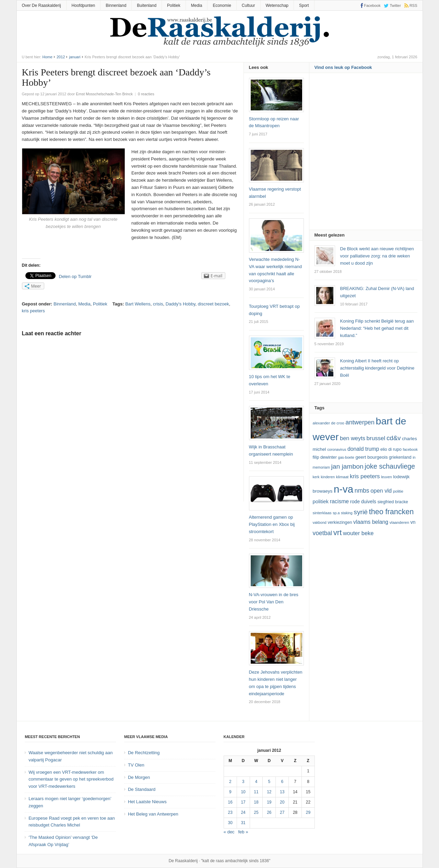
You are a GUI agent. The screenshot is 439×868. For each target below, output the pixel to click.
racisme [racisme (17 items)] (339, 501)
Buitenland (147, 5)
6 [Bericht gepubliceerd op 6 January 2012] (282, 782)
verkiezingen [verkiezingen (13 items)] (340, 522)
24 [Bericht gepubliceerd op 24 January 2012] (243, 812)
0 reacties (146, 94)
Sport (304, 5)
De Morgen (139, 777)
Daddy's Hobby (181, 304)
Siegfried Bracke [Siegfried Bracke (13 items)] (393, 502)
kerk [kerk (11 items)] (316, 477)
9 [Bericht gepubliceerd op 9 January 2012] (230, 792)
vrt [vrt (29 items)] (338, 533)
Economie (222, 5)
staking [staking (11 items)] (347, 513)
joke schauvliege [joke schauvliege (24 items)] (390, 466)
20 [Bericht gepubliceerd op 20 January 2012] (282, 802)
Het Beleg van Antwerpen (153, 814)
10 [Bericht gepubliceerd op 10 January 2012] (243, 792)
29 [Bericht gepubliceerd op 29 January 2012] (308, 812)
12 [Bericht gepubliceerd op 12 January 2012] (269, 792)
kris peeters (33, 311)
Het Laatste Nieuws (147, 802)
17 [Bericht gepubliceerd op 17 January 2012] (243, 802)
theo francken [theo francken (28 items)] (391, 512)
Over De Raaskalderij (41, 5)
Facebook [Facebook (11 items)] (410, 449)
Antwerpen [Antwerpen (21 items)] (360, 422)
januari (75, 57)
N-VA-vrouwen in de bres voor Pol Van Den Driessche (274, 602)
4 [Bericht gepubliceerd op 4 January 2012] (256, 782)
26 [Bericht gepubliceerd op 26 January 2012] (269, 812)
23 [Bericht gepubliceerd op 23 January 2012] (230, 812)
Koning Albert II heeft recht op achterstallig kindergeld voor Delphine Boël (377, 368)
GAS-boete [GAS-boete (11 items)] (346, 457)
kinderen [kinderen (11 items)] (328, 477)
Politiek (174, 5)
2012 (61, 57)
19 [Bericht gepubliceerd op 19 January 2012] (269, 802)
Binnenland (116, 5)
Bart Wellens (138, 304)
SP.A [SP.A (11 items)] (336, 513)
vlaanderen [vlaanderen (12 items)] (399, 522)
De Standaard (142, 789)
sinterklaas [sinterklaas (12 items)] (322, 513)
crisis (158, 304)
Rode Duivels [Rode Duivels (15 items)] (363, 502)
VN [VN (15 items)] (413, 522)
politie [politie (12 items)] (398, 491)
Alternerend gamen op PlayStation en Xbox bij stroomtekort (272, 524)
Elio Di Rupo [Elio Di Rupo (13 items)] (391, 449)
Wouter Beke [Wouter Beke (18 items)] (358, 533)
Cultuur (248, 5)
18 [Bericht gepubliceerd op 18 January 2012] (256, 802)
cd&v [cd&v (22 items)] (394, 438)
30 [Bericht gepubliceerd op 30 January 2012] (230, 823)
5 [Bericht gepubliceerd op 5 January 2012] (269, 782)
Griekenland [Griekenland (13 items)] (400, 457)
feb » (243, 832)
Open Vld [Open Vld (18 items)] (381, 491)
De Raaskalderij (183, 861)
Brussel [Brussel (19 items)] (376, 438)
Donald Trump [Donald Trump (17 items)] (363, 449)
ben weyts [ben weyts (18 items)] (353, 438)
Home (47, 57)
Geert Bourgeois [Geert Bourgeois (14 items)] (372, 457)
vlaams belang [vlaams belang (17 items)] (371, 522)
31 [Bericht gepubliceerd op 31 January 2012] (243, 823)
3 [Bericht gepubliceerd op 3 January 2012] (243, 782)
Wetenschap (277, 5)
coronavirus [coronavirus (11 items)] (337, 449)
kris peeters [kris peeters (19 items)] (365, 476)
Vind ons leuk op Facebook (343, 67)
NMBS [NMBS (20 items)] (362, 491)
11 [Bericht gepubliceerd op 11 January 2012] (256, 792)
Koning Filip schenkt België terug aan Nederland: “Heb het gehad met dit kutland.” (377, 328)
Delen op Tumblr (75, 276)
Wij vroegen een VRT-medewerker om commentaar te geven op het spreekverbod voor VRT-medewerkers (71, 779)
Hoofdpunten (84, 5)
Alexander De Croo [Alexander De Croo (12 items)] (329, 423)
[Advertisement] (366, 154)
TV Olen (136, 765)
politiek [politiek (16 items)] (321, 501)
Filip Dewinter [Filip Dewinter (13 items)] (325, 457)
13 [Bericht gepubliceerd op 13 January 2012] (282, 792)
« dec (229, 832)
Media (197, 5)
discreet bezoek (213, 304)
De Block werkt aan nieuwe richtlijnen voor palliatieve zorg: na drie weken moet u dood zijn (377, 256)
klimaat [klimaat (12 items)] (342, 477)
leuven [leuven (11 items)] (386, 477)
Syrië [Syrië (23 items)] (361, 512)
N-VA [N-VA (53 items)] (343, 489)
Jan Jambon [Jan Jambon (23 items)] (347, 466)
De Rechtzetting (144, 753)
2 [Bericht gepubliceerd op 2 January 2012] (230, 782)
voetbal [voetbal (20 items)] (323, 533)
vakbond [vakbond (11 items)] (320, 522)
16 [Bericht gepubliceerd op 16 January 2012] (230, 802)
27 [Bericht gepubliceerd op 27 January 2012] (282, 812)
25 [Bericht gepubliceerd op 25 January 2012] (256, 812)
